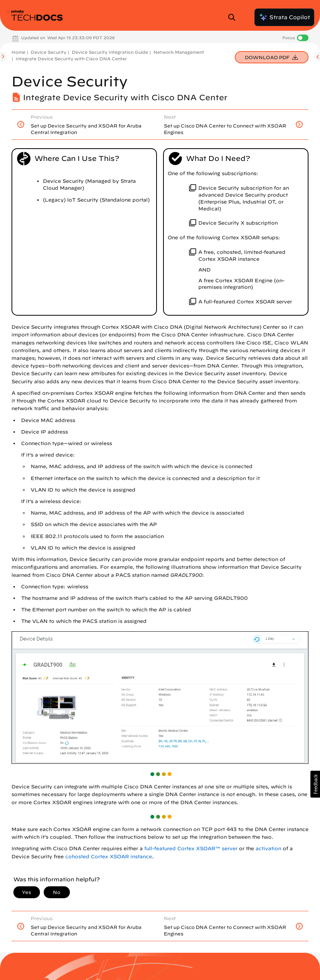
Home (18, 52)
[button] (315, 784)
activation (268, 848)
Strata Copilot (284, 17)
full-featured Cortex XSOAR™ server (191, 848)
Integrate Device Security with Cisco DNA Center (71, 59)
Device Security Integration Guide (110, 52)
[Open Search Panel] (234, 17)
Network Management (179, 52)
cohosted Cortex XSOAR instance (109, 857)
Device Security (49, 52)
